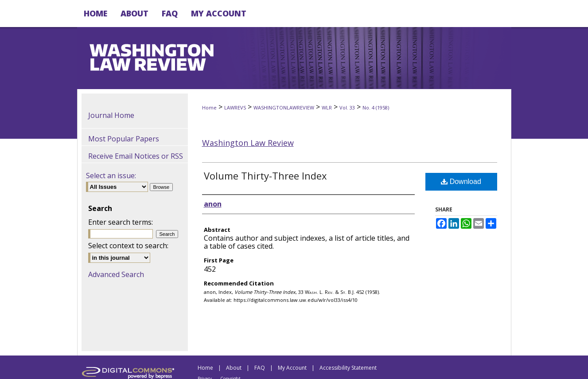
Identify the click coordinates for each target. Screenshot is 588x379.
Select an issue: (111, 176)
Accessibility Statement (348, 368)
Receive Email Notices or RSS (136, 156)
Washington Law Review (248, 143)
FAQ (260, 368)
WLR (327, 107)
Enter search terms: (121, 222)
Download (461, 182)
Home (209, 107)
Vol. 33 (347, 107)
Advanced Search (116, 274)
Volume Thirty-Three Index (265, 176)
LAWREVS (235, 107)
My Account (292, 368)
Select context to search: (128, 246)
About (234, 368)
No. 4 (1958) (376, 107)
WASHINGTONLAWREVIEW (284, 107)
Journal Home (111, 115)
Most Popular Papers (124, 139)
